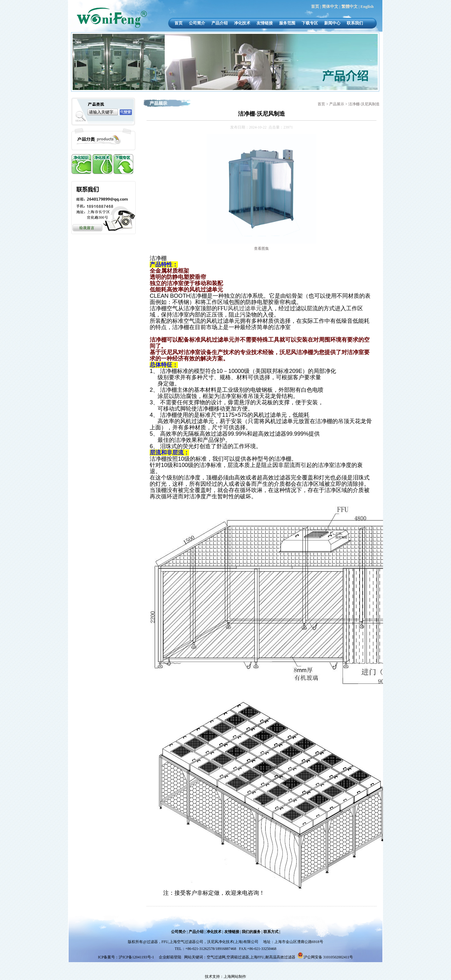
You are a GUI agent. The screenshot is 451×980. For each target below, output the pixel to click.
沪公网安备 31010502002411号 (328, 957)
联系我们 (355, 23)
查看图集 (262, 249)
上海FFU (257, 957)
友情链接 (265, 23)
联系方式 (271, 932)
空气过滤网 (216, 957)
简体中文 (330, 6)
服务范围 (287, 23)
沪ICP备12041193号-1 (137, 957)
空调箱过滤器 (238, 957)
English (367, 6)
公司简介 (197, 23)
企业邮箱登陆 (170, 957)
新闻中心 (332, 23)
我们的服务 (251, 932)
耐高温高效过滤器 (280, 957)
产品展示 (337, 104)
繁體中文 (350, 6)
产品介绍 (220, 23)
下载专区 (310, 23)
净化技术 (242, 23)
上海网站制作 (235, 977)
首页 (315, 6)
